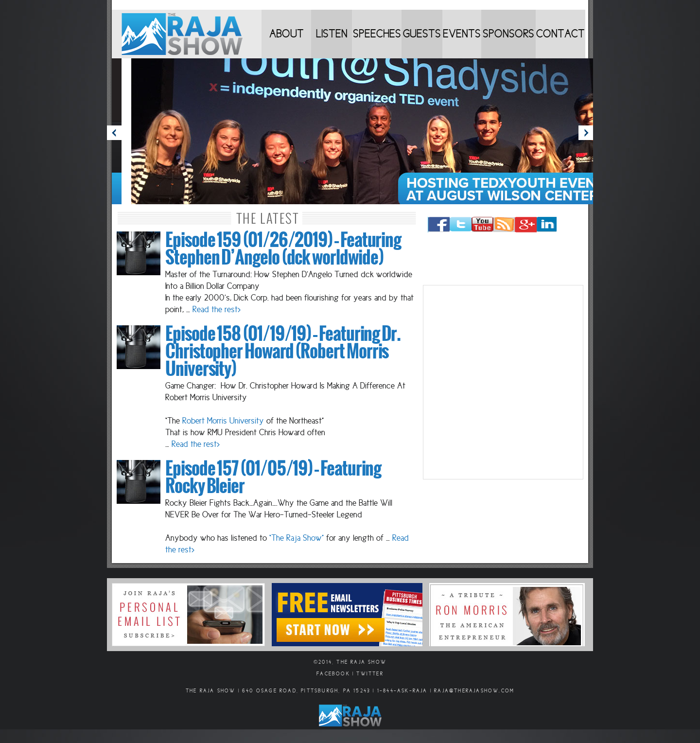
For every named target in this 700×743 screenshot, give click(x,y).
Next (586, 133)
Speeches (377, 34)
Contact (560, 34)
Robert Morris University (223, 421)
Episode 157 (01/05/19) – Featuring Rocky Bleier (273, 478)
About (287, 34)
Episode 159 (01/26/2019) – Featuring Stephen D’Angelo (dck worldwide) (283, 249)
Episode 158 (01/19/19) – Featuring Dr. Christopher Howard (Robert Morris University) (283, 352)
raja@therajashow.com (474, 691)
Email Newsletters (347, 615)
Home (187, 34)
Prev (114, 133)
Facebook (333, 674)
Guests (422, 34)
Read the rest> (217, 310)
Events (462, 34)
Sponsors (508, 34)
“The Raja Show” (297, 538)
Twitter (370, 674)
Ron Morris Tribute (507, 615)
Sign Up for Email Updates (188, 615)
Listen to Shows (332, 43)
